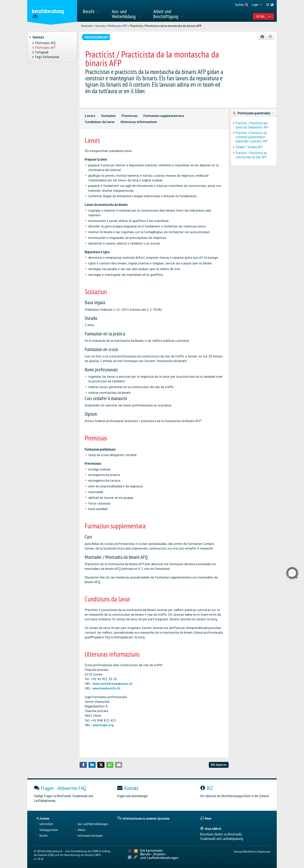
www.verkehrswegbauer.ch (112, 683)
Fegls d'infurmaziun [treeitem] (47, 57)
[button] (83, 765)
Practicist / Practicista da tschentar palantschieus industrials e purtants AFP (252, 137)
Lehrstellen (46, 824)
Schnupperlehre (49, 830)
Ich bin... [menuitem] (264, 16)
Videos (82, 830)
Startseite (87, 26)
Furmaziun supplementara (164, 116)
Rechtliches (250, 851)
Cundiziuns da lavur (100, 122)
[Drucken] (262, 37)
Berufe (44, 836)
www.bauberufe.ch (106, 688)
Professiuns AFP (117, 26)
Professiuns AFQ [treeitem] (46, 43)
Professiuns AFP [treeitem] (45, 48)
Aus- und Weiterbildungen (93, 824)
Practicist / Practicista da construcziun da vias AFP (251, 155)
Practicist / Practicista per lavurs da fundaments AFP (252, 125)
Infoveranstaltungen (90, 836)
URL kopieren (219, 765)
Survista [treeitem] (38, 37)
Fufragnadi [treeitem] (42, 52)
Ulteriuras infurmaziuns (139, 122)
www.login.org (103, 725)
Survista (100, 26)
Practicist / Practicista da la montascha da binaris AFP (166, 26)
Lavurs (90, 116)
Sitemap (238, 851)
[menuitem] (95, 11)
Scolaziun (108, 116)
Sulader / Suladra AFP (249, 147)
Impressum (264, 851)
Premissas (130, 116)
